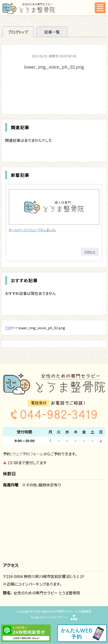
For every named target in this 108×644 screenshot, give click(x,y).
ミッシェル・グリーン (56, 617)
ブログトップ (18, 32)
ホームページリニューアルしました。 (32, 230)
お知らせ (90, 252)
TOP (9, 328)
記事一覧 (52, 32)
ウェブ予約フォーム (28, 454)
